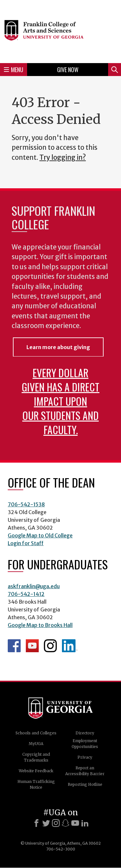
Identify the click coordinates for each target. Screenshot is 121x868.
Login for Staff (26, 543)
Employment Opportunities (85, 744)
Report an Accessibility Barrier (85, 771)
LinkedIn (70, 646)
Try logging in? (63, 158)
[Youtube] (75, 823)
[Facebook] (36, 823)
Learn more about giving (58, 347)
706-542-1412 (26, 594)
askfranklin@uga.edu (34, 586)
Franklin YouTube (32, 646)
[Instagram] (56, 823)
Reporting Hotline (85, 784)
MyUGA (36, 744)
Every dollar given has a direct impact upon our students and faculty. (60, 401)
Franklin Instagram (50, 646)
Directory (85, 733)
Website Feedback (36, 771)
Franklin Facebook (14, 646)
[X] (46, 823)
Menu (14, 70)
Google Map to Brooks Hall (40, 625)
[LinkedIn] (85, 823)
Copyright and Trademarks (36, 757)
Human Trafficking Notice (36, 784)
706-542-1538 (26, 504)
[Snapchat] (66, 823)
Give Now (68, 70)
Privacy (85, 757)
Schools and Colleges (36, 733)
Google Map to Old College (40, 535)
